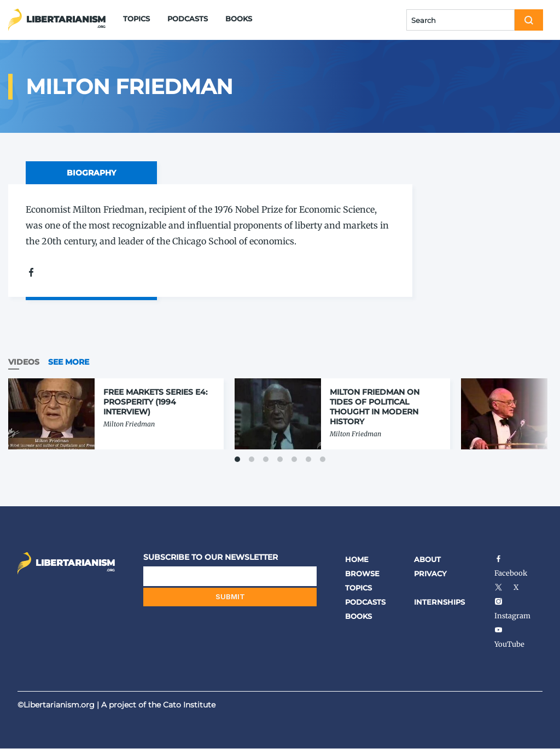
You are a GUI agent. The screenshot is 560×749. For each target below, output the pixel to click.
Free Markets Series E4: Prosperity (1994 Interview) (155, 402)
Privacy (430, 574)
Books (239, 19)
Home (357, 559)
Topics (136, 19)
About (427, 559)
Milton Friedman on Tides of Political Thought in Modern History (375, 407)
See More (69, 362)
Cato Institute (189, 705)
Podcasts (188, 19)
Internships (439, 602)
